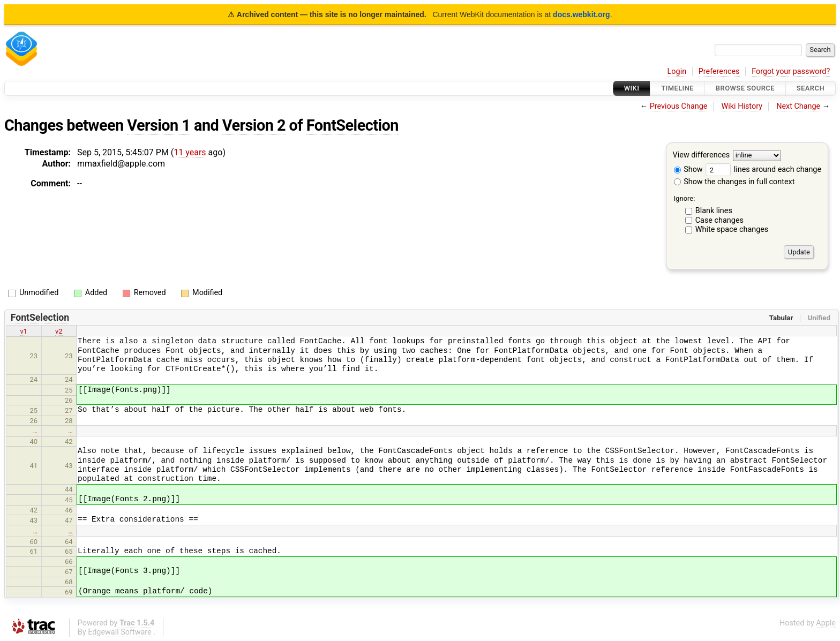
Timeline (677, 88)
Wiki (632, 88)
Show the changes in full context (734, 182)
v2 (59, 331)
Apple (826, 623)
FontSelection (352, 125)
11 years (190, 152)
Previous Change (679, 106)
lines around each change (763, 169)
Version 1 (159, 125)
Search (811, 88)
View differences (702, 156)
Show (688, 169)
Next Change (798, 106)
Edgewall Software (120, 632)
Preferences (719, 71)
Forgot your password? (791, 71)
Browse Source (745, 88)
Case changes (719, 220)
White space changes (732, 229)
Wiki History (742, 106)
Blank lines (714, 211)
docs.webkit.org (582, 14)
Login (677, 71)
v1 (24, 331)
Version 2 (254, 125)
